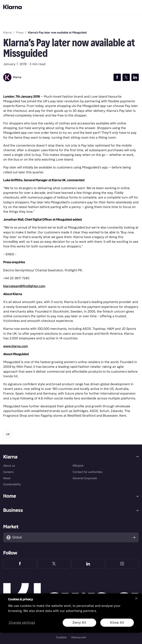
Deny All (79, 622)
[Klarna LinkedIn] (88, 564)
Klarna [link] (7, 33)
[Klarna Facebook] (20, 564)
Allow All (117, 622)
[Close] (136, 598)
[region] (71, 613)
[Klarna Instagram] (122, 564)
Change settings (22, 623)
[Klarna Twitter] (54, 564)
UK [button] (8, 434)
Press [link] (20, 33)
